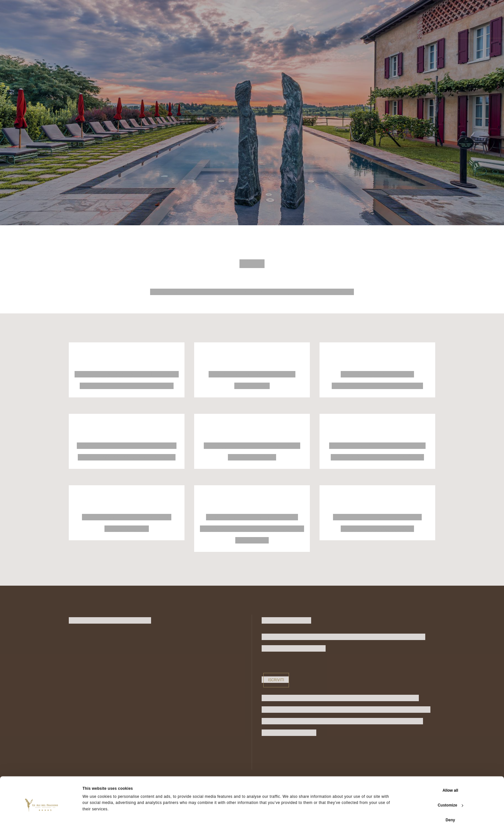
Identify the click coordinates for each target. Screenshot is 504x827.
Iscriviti (276, 680)
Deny (450, 812)
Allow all (450, 783)
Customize (451, 797)
